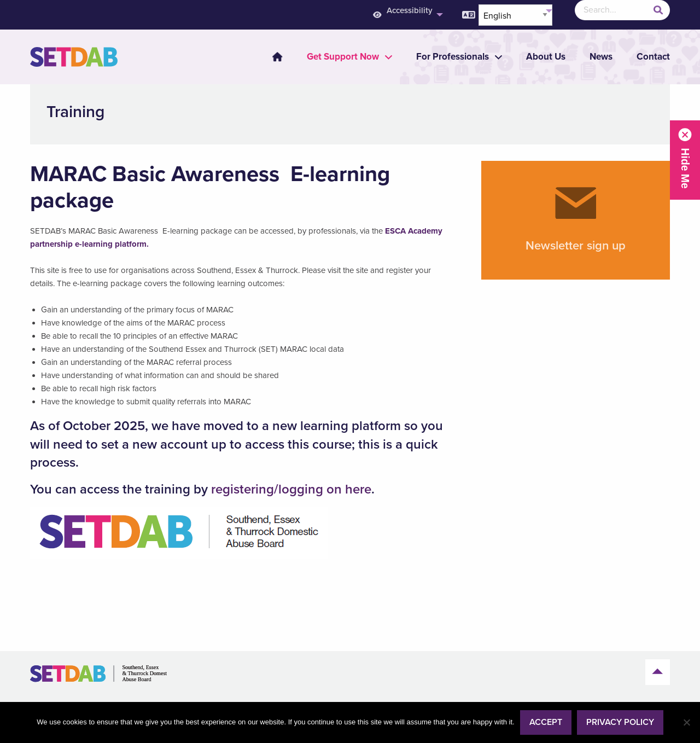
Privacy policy (620, 722)
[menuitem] (271, 57)
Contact (653, 57)
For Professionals (453, 57)
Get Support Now (343, 57)
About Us (546, 57)
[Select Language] (515, 15)
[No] (686, 722)
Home (277, 57)
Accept (546, 722)
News (601, 57)
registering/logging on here (291, 489)
